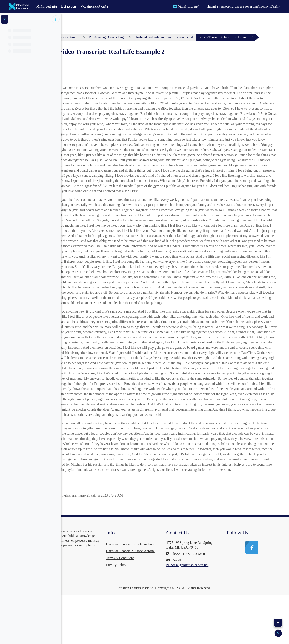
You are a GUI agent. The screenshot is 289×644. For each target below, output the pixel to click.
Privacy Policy (137, 615)
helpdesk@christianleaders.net (201, 601)
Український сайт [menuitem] (94, 6)
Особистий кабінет (88, 37)
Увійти (275, 6)
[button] (188, 6)
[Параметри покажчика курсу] (56, 19)
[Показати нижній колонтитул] (278, 633)
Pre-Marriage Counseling (130, 37)
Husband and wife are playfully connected (188, 37)
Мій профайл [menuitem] (47, 6)
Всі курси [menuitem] (69, 6)
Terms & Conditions (141, 608)
